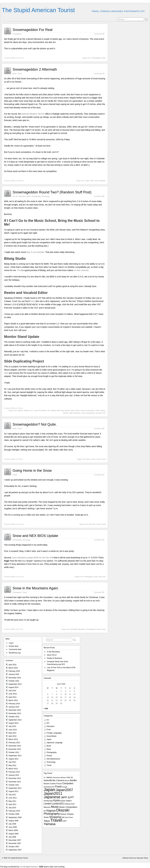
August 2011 (13, 791)
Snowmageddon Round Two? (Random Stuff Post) (52, 192)
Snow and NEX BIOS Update (35, 536)
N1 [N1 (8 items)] (45, 811)
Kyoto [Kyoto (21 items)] (57, 800)
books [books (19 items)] (73, 780)
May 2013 (12, 733)
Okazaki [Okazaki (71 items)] (63, 810)
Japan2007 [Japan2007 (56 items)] (64, 790)
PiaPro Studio (100, 410)
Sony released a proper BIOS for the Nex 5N (32, 558)
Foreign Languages (54, 733)
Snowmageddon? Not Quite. (35, 424)
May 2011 (12, 801)
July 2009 (12, 824)
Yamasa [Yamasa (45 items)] (50, 824)
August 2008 (13, 834)
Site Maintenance (53, 759)
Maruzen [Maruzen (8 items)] (47, 807)
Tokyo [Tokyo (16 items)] (47, 821)
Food (49, 730)
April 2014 (12, 697)
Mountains (82, 629)
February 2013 (14, 743)
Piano (93, 459)
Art (14, 196)
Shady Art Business (54, 658)
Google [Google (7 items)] (65, 787)
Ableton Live (28, 410)
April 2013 (12, 736)
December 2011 (15, 778)
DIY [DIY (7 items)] (53, 787)
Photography (17, 34)
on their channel (81, 270)
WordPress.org (15, 653)
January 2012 (14, 775)
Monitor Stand (70, 410)
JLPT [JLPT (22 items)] (71, 797)
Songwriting (90, 413)
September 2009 (15, 817)
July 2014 (12, 691)
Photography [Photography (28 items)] (52, 814)
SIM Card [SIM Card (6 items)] (65, 817)
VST (104, 413)
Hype (88, 181)
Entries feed (13, 646)
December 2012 (15, 746)
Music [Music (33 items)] (55, 807)
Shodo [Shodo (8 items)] (46, 817)
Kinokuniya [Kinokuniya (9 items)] (48, 801)
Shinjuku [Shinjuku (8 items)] (70, 814)
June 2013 (13, 730)
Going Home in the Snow (32, 470)
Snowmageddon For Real (33, 30)
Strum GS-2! (52, 655)
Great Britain (51, 736)
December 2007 (15, 840)
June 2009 (13, 827)
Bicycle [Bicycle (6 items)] (67, 781)
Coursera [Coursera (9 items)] (48, 787)
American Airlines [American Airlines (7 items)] (59, 777)
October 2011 (14, 785)
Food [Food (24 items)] (58, 786)
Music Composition (88, 410)
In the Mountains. (54, 652)
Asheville (74, 629)
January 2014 (14, 707)
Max (62, 410)
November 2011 (15, 782)
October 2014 (14, 681)
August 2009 (13, 821)
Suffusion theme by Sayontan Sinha (135, 858)
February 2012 (14, 772)
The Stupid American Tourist (38, 10)
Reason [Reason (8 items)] (63, 814)
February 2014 (14, 704)
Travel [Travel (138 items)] (56, 820)
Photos (49, 756)
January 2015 (14, 674)
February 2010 (14, 811)
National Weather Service (33, 114)
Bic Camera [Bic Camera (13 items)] (58, 780)
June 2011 (13, 798)
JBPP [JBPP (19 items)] (64, 797)
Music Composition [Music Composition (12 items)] (68, 807)
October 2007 (14, 847)
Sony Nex (102, 577)
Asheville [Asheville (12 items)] (48, 780)
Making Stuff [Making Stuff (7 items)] (70, 804)
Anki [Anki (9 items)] (68, 777)
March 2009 (13, 830)
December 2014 (15, 678)
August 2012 (13, 759)
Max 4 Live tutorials (35, 252)
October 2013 (14, 717)
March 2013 (13, 739)
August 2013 (13, 723)
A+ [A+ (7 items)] (45, 777)
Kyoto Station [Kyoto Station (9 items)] (66, 801)
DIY (17, 196)
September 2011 (15, 788)
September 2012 (15, 756)
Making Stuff (55, 410)
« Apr (46, 708)
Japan (49, 739)
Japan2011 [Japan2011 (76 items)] (53, 793)
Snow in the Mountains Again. (36, 588)
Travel (20, 74)
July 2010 (12, 808)
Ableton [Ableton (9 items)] (50, 777)
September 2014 (15, 684)
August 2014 (13, 687)
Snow (104, 58)
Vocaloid (99, 413)
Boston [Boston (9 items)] (47, 784)
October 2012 (14, 752)
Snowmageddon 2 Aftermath (35, 69)
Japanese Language (55, 743)
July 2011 (12, 795)
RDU (92, 181)
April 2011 (12, 804)
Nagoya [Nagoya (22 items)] (51, 811)
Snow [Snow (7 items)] (71, 817)
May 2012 (12, 765)
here (33, 301)
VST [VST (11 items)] (65, 821)
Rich (13, 58)
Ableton (20, 410)
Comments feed (15, 649)
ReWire (66, 413)
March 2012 (13, 769)
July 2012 (12, 762)
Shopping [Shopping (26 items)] (55, 817)
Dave (22, 867)
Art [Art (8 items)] (72, 777)
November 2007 (15, 843)
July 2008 (12, 837)
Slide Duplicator (75, 413)
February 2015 (14, 671)
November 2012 (15, 749)
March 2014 (13, 700)
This (19, 270)
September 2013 (15, 720)
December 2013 (15, 710)
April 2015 (12, 665)
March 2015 (13, 668)
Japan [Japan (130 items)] (49, 790)
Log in (11, 643)
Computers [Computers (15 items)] (68, 783)
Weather (103, 181)
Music (29, 196)
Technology (45, 196)
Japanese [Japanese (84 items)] (52, 797)
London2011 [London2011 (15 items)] (58, 804)
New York (92, 524)
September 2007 (15, 850)
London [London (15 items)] (47, 804)
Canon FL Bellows (40, 410)
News (15, 74)
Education (22, 196)
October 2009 (14, 814)
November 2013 (15, 713)
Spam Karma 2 (32, 867)
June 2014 (13, 694)
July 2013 (12, 726)
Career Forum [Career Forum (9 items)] (56, 784)
